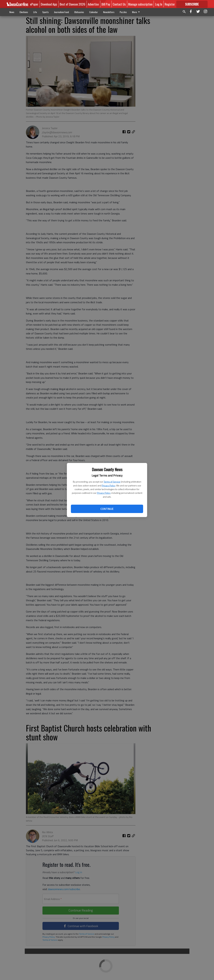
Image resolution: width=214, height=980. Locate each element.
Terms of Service (112, 482)
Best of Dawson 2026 (72, 4)
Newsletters (109, 12)
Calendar (94, 12)
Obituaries (79, 12)
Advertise (93, 4)
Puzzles (123, 12)
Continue (107, 509)
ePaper (34, 4)
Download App (49, 4)
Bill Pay (106, 4)
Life (35, 12)
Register (170, 4)
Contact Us (119, 4)
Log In (159, 4)
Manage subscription (140, 4)
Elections (24, 12)
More (137, 12)
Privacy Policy (109, 485)
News (12, 12)
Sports (45, 12)
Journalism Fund (61, 12)
